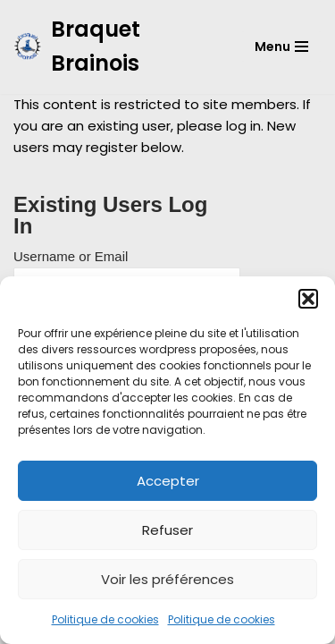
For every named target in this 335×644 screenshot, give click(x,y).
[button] (308, 299)
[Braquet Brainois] (114, 47)
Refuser (167, 530)
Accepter (168, 481)
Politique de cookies (105, 619)
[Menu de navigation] (281, 47)
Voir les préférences (167, 579)
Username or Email (71, 256)
